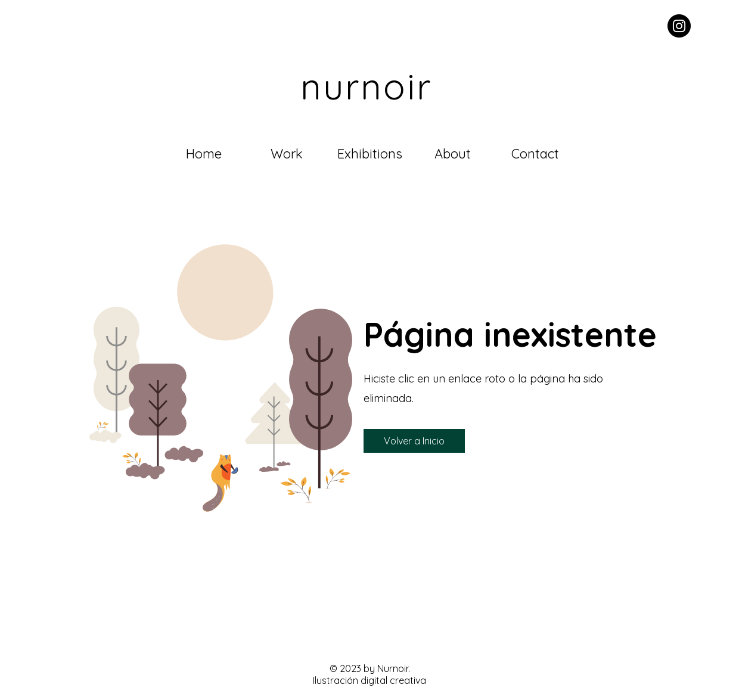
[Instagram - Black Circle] (679, 26)
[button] (414, 441)
